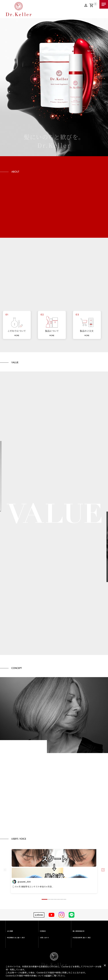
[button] (44, 899)
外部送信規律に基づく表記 (82, 938)
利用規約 (43, 931)
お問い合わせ (44, 938)
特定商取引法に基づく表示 (16, 938)
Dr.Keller (54, 959)
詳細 (48, 976)
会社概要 (10, 931)
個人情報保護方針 (79, 931)
